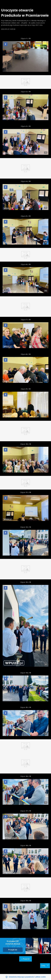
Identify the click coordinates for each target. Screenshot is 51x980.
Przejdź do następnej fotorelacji (13, 950)
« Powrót (25, 959)
